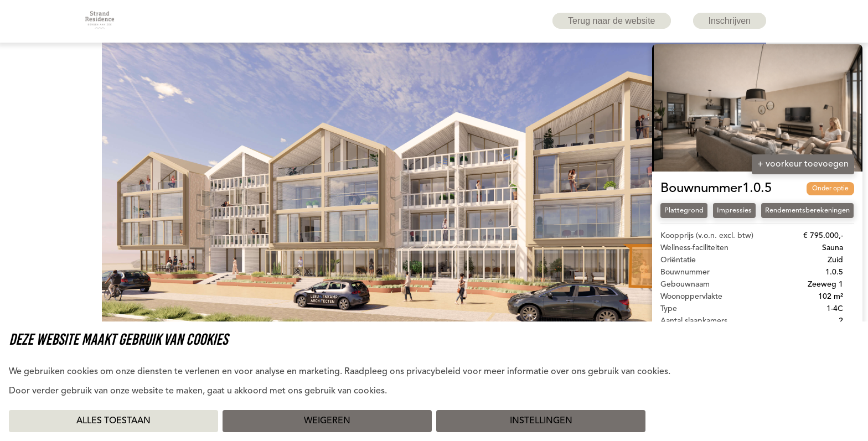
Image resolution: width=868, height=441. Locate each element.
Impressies (734, 211)
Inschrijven (730, 21)
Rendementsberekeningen (807, 211)
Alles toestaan (113, 421)
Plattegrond (684, 211)
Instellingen (541, 421)
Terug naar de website (611, 21)
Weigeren (327, 421)
